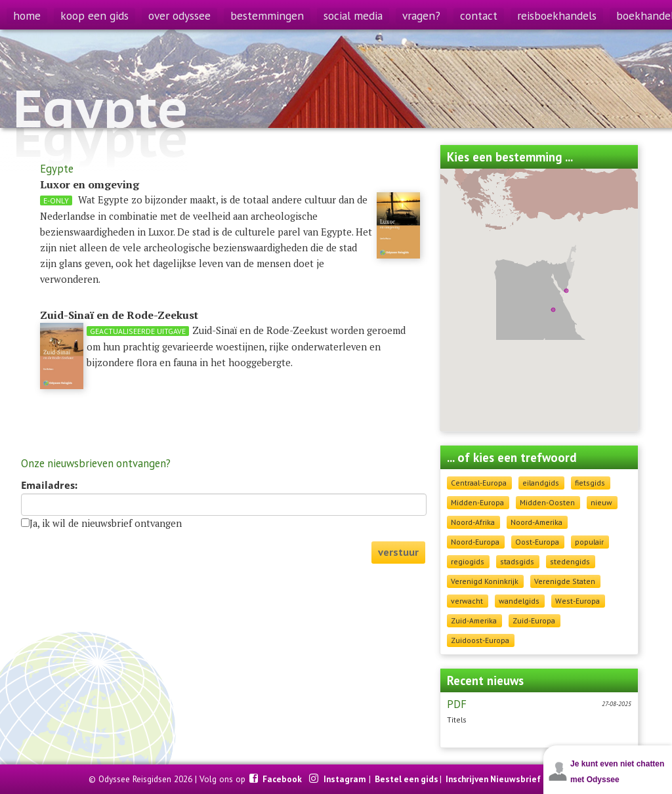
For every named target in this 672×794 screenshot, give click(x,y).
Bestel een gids (407, 779)
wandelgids (519, 601)
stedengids (570, 561)
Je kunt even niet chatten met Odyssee (617, 772)
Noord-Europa (475, 542)
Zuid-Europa (534, 620)
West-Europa (577, 601)
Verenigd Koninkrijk (485, 581)
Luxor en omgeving (90, 184)
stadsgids (517, 561)
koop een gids (94, 15)
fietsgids (590, 483)
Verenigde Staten (565, 581)
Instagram (346, 779)
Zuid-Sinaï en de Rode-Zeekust (119, 315)
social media (353, 15)
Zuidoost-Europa (480, 640)
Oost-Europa (537, 542)
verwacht (467, 601)
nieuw (601, 502)
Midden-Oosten (547, 502)
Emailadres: (49, 486)
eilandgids (541, 483)
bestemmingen (267, 15)
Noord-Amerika (536, 522)
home (27, 15)
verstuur (398, 552)
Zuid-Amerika (474, 620)
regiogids (468, 561)
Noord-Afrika (473, 522)
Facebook (283, 779)
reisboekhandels (557, 15)
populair (589, 542)
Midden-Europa (477, 502)
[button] (553, 310)
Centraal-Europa (479, 483)
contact (479, 15)
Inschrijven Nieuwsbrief (493, 779)
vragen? (421, 15)
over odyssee (179, 15)
